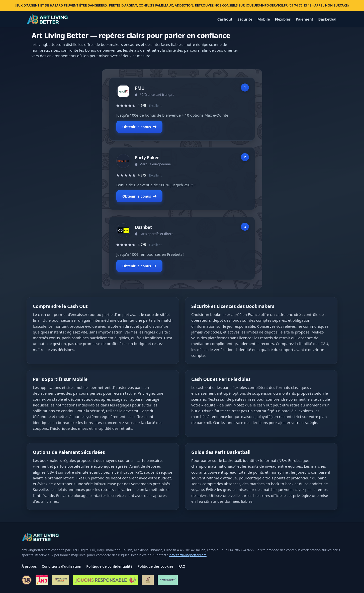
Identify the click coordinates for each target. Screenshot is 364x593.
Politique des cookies (155, 566)
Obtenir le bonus (139, 127)
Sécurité (245, 19)
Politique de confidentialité (109, 566)
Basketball (328, 19)
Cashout (225, 19)
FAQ (182, 566)
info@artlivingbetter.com (188, 555)
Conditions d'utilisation (62, 566)
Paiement (305, 19)
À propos (29, 566)
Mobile (264, 19)
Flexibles (283, 19)
